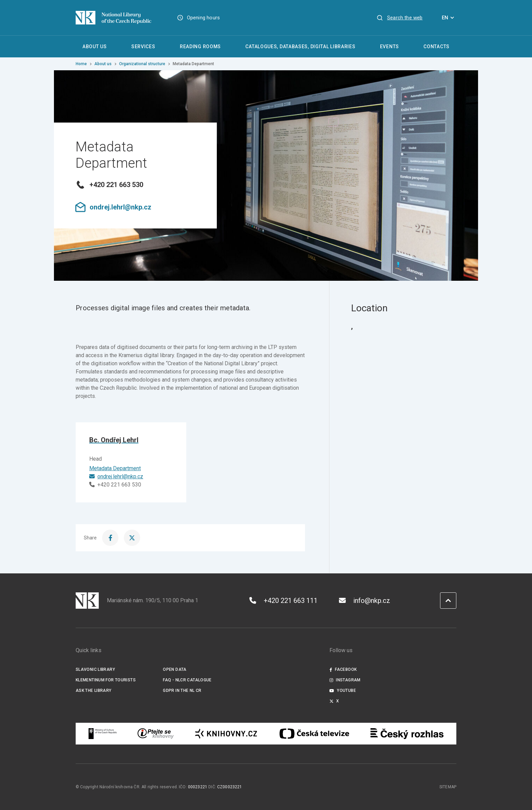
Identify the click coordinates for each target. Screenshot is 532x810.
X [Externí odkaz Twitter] (334, 701)
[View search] (400, 18)
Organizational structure (142, 64)
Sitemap (448, 787)
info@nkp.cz (365, 601)
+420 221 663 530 (109, 185)
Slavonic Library (95, 669)
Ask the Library (94, 691)
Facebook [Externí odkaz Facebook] (343, 669)
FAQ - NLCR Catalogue (187, 680)
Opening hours (203, 18)
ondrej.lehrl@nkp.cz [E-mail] (116, 476)
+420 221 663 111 (283, 601)
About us (103, 64)
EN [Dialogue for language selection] (449, 18)
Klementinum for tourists (106, 680)
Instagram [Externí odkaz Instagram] (345, 680)
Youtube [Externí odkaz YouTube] (343, 691)
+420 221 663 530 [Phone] (115, 485)
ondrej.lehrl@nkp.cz (113, 207)
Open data (175, 669)
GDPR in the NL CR (182, 691)
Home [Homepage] (81, 64)
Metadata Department (115, 468)
